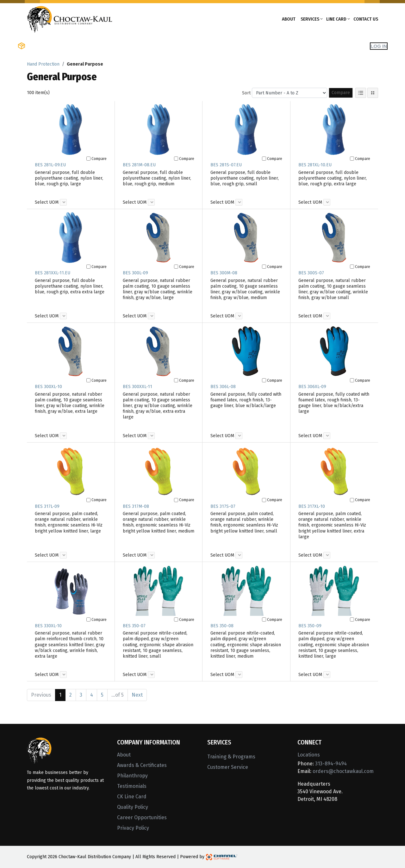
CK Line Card (132, 797)
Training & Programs (231, 757)
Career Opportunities (142, 817)
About (289, 19)
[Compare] (88, 159)
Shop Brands (90, 46)
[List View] (361, 93)
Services (310, 19)
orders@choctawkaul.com (343, 771)
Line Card (336, 19)
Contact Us (366, 19)
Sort (246, 93)
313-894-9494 (331, 764)
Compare (341, 93)
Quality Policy (133, 807)
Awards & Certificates (142, 765)
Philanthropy (132, 776)
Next (137, 695)
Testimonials (132, 786)
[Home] (70, 19)
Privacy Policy (133, 828)
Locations (309, 755)
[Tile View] (373, 93)
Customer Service (228, 767)
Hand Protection (43, 64)
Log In (379, 46)
